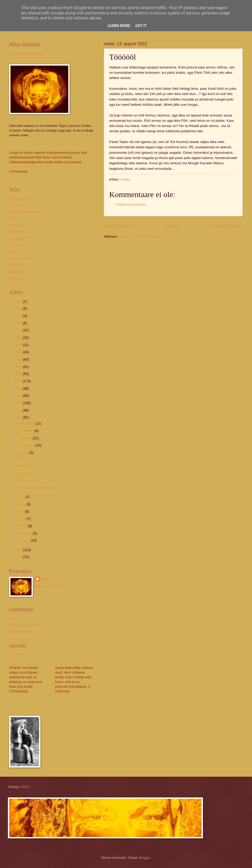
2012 (19, 403)
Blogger (145, 858)
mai (22, 512)
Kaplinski (16, 272)
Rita (12, 252)
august (24, 452)
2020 (19, 345)
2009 (19, 550)
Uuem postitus (119, 226)
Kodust (23, 473)
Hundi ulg (16, 225)
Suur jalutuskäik (21, 258)
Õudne (23, 459)
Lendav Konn (19, 232)
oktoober (25, 438)
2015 (19, 381)
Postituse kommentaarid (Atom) (142, 237)
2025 (19, 308)
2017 (19, 367)
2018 (19, 359)
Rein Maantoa (20, 245)
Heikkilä (15, 265)
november (26, 431)
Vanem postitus (227, 226)
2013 (19, 396)
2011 (19, 410)
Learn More (119, 26)
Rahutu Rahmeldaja (24, 212)
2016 (19, 374)
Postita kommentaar (131, 205)
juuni (22, 504)
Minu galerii (18, 198)
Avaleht (172, 226)
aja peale (16, 654)
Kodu (13, 618)
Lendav (47, 579)
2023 (19, 323)
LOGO (25, 787)
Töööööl (24, 466)
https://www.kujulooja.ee (27, 53)
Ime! (21, 480)
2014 (19, 388)
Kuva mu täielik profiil (51, 586)
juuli (22, 497)
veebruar (25, 533)
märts (23, 526)
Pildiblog (16, 278)
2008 (19, 557)
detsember (27, 423)
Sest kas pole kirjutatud (27, 625)
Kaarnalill (16, 238)
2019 (19, 352)
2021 (19, 338)
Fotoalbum (17, 205)
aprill (22, 519)
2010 (19, 417)
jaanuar (25, 540)
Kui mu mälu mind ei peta (37, 488)
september (27, 445)
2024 (19, 316)
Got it (141, 26)
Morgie (14, 218)
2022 (19, 330)
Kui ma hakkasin (22, 631)
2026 (19, 301)
